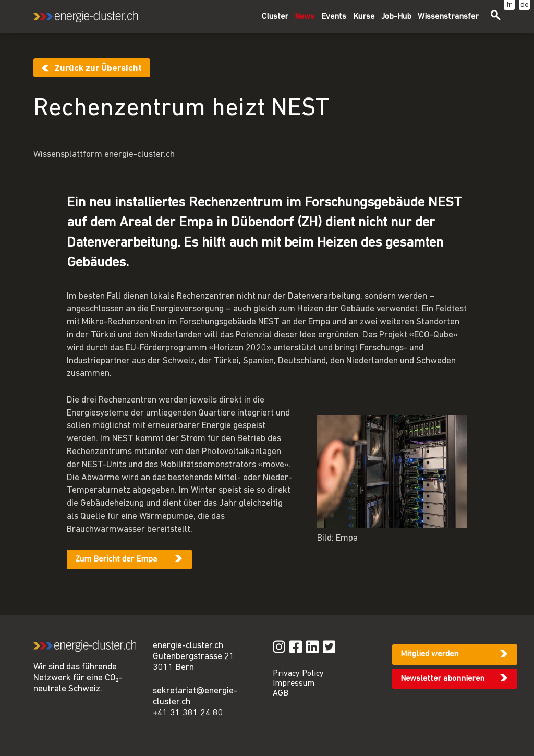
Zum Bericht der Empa (116, 559)
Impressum (294, 684)
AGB (281, 693)
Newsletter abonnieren (442, 679)
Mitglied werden (429, 654)
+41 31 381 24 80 (188, 713)
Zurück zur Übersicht (98, 69)
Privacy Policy (298, 674)
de (525, 5)
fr (509, 5)
